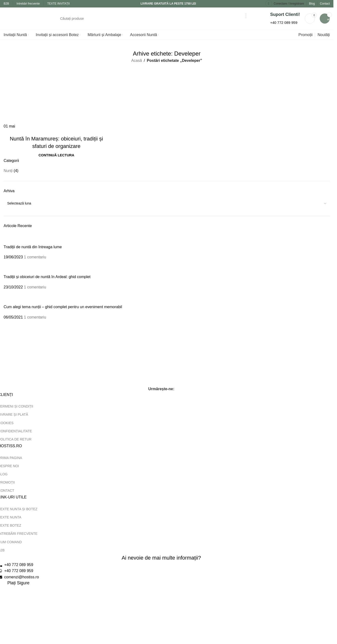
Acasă (137, 65)
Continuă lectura (56, 159)
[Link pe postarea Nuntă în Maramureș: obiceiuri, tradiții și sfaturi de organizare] (56, 101)
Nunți (8, 175)
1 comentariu (35, 261)
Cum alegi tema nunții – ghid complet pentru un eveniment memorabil (63, 311)
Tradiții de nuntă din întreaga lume (33, 251)
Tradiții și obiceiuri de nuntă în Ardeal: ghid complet (47, 281)
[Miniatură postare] (9, 243)
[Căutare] (151, 21)
